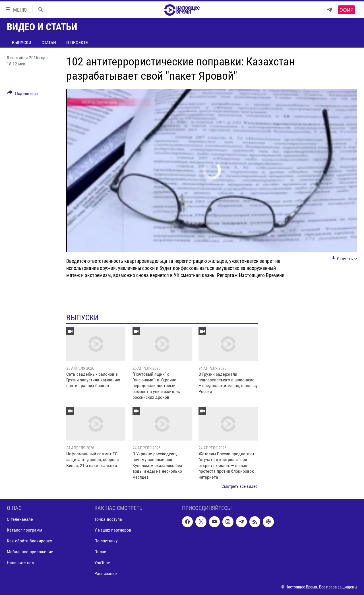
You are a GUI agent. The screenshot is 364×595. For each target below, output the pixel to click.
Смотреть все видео (240, 486)
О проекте (77, 43)
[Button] (22, 94)
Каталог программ (24, 530)
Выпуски (22, 43)
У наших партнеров (113, 530)
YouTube (102, 563)
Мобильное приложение (30, 552)
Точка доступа (108, 519)
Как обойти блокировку (29, 541)
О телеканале (20, 519)
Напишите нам (21, 563)
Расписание (106, 574)
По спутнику (106, 541)
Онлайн (102, 552)
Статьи (49, 43)
